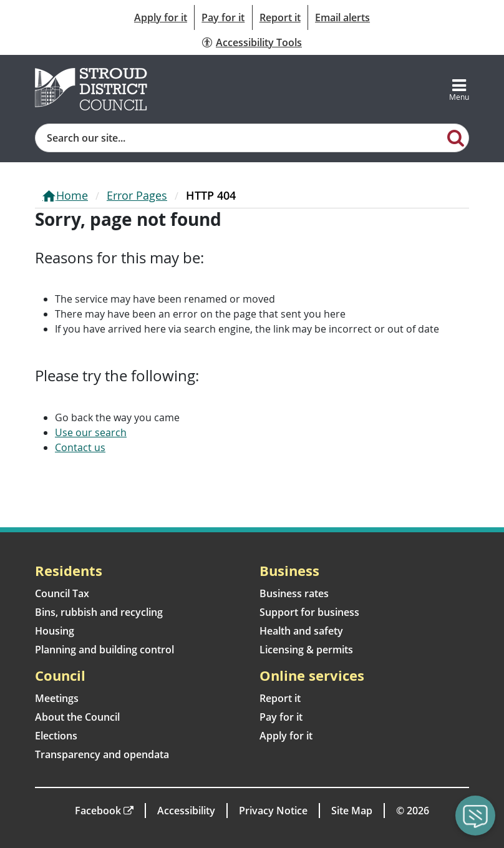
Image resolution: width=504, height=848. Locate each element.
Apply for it (161, 17)
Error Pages (137, 195)
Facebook (98, 811)
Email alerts (342, 17)
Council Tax (62, 593)
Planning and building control (104, 650)
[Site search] (240, 138)
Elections (56, 736)
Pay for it (223, 17)
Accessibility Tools (259, 42)
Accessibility (186, 811)
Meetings (57, 698)
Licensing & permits (306, 650)
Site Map (352, 811)
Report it (280, 17)
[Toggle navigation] (459, 89)
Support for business (309, 612)
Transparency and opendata (102, 754)
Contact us (80, 447)
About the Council (77, 717)
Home (72, 195)
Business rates (294, 593)
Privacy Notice (273, 811)
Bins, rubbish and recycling (99, 612)
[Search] (456, 137)
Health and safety (301, 631)
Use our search (91, 432)
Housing (55, 631)
